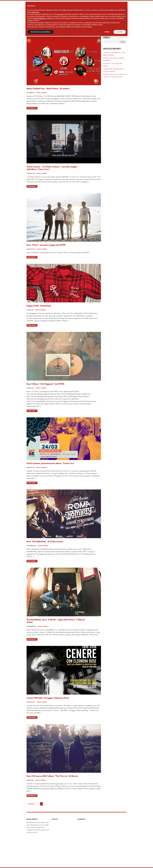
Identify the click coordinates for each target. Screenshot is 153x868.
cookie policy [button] (35, 12)
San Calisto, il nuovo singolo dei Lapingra (113, 65)
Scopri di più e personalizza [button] (40, 32)
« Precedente (31, 804)
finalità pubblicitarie (40, 18)
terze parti (60, 14)
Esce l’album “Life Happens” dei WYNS (45, 384)
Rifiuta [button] (107, 32)
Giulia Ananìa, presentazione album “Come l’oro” (51, 463)
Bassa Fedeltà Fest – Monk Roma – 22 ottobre (48, 89)
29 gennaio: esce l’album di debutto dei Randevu (114, 59)
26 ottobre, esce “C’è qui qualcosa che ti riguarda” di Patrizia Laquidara (115, 76)
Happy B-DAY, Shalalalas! (39, 306)
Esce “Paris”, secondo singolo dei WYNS (46, 245)
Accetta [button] (120, 32)
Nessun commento (42, 93)
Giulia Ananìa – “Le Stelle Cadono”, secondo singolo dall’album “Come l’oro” (52, 168)
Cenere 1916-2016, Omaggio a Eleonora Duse (48, 698)
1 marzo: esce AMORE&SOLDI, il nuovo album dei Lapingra (114, 54)
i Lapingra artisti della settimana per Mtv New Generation (114, 70)
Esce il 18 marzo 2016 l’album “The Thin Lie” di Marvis (52, 776)
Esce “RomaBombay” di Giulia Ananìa (45, 541)
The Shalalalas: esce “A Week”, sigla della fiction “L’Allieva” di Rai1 (56, 621)
